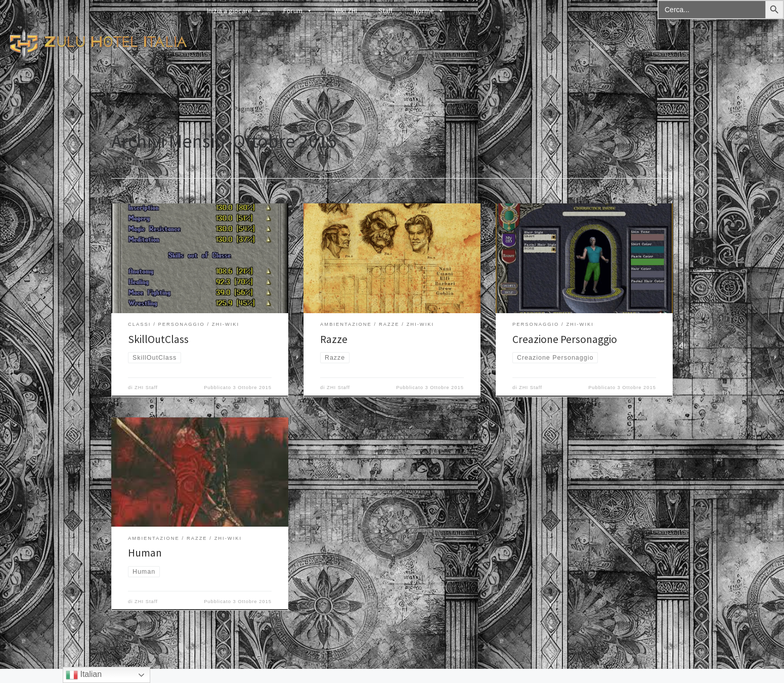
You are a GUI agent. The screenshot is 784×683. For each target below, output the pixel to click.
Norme (429, 10)
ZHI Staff (146, 388)
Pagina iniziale (132, 109)
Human (145, 553)
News (168, 109)
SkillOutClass (158, 339)
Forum (298, 10)
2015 (190, 109)
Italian (84, 675)
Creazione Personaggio (565, 339)
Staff (385, 11)
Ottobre (215, 109)
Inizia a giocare (234, 10)
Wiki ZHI (345, 11)
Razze (334, 339)
